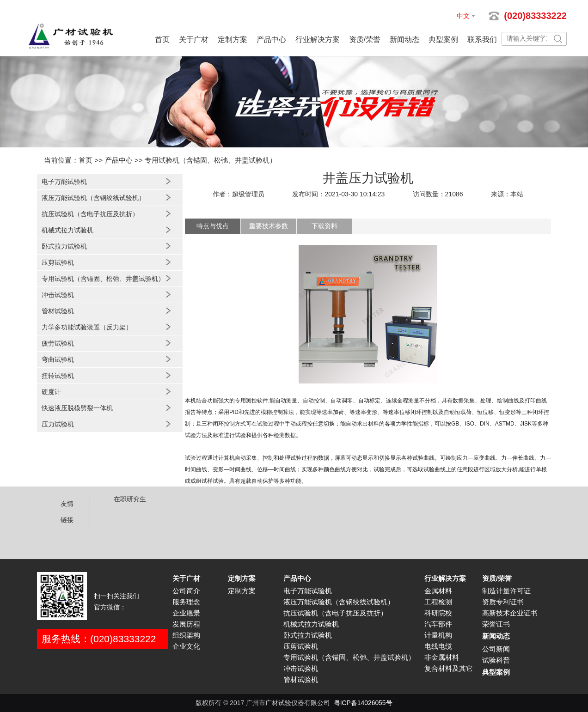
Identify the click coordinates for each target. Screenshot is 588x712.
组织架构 (186, 635)
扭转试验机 (58, 376)
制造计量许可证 (506, 591)
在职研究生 (130, 499)
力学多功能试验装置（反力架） (87, 327)
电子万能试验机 (64, 182)
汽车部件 (438, 624)
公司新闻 (496, 649)
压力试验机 (58, 424)
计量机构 (438, 635)
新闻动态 (404, 40)
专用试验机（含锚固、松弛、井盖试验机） (211, 160)
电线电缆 (438, 646)
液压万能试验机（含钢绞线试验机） (93, 198)
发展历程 (186, 624)
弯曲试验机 (58, 359)
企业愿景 (186, 613)
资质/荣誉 (365, 40)
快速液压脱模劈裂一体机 (77, 408)
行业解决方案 (318, 40)
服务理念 (186, 602)
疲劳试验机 (58, 343)
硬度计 (51, 392)
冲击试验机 (58, 295)
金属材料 (438, 591)
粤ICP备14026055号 (363, 703)
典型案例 (443, 40)
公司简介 (186, 591)
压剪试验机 (58, 262)
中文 (463, 16)
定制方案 (233, 40)
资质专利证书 (503, 602)
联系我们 (482, 40)
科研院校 (438, 613)
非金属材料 (442, 657)
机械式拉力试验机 (67, 230)
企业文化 (186, 646)
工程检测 (438, 602)
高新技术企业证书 (510, 613)
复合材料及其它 (449, 669)
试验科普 (496, 660)
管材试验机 (58, 311)
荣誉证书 (496, 624)
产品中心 (271, 40)
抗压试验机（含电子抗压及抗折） (90, 214)
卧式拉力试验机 (64, 246)
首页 (162, 40)
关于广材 (194, 40)
